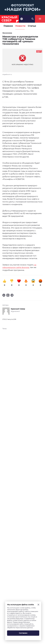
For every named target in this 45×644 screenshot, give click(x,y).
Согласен (23, 633)
